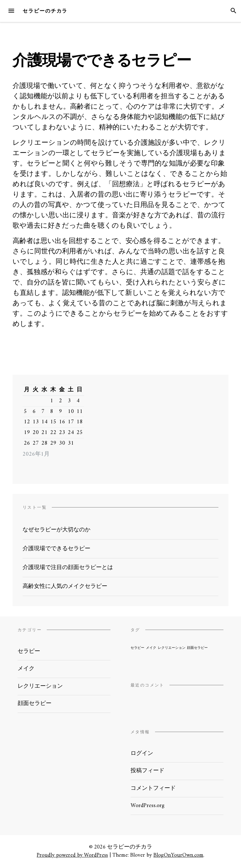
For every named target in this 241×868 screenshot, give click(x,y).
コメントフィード (153, 788)
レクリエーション (40, 686)
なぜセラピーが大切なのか (56, 530)
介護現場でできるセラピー (56, 549)
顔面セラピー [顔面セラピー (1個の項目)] (197, 648)
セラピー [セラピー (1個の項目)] (137, 648)
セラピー (29, 651)
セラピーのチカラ (45, 11)
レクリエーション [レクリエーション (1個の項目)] (172, 648)
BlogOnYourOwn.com (178, 855)
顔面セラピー (35, 704)
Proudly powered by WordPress (72, 855)
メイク (26, 669)
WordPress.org (147, 806)
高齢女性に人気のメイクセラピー (65, 586)
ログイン (142, 754)
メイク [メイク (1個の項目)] (151, 648)
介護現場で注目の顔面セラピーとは (68, 568)
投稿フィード (147, 771)
